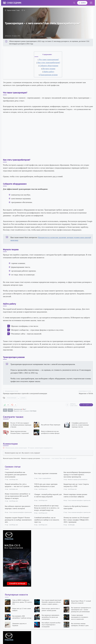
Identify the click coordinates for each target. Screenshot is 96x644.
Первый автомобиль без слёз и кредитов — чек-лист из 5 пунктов (17, 485)
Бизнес (86, 480)
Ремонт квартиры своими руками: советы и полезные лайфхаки (76, 496)
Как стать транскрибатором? (48, 63)
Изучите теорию (48, 69)
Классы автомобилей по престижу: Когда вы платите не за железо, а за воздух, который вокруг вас (47, 508)
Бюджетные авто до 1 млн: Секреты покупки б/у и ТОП (76, 485)
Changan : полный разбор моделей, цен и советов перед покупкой (48, 496)
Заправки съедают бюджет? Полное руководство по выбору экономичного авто (18, 520)
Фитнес (49, 478)
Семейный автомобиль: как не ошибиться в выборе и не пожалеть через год (47, 520)
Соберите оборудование (48, 66)
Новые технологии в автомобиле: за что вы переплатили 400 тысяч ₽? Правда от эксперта (17, 496)
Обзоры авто (15, 480)
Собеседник (14, 3)
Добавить (71, 405)
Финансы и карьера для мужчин (31, 458)
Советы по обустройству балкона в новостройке (76, 507)
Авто (10, 480)
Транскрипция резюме (48, 75)
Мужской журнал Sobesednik (11, 458)
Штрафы (73, 525)
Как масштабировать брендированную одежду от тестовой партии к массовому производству (77, 475)
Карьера (23, 398)
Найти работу (48, 72)
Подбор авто (15, 489)
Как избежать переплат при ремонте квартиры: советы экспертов (18, 507)
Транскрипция (12, 398)
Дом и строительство (85, 500)
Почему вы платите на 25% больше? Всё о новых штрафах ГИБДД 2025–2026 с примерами (76, 520)
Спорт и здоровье (43, 478)
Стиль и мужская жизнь (74, 500)
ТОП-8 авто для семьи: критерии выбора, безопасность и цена (46, 485)
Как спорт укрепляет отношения (46, 473)
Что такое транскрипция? (48, 60)
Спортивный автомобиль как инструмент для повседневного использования (16, 475)
